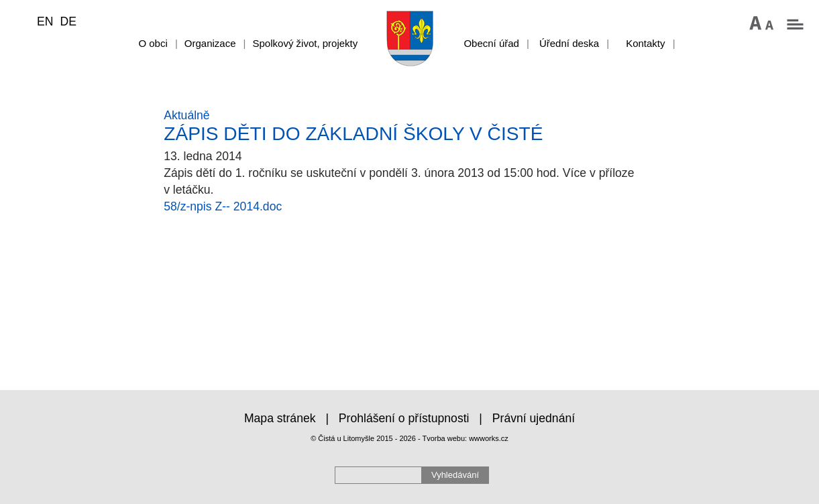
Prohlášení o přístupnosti (404, 418)
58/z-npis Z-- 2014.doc (223, 206)
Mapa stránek (280, 418)
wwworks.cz (489, 438)
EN (45, 21)
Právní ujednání (534, 418)
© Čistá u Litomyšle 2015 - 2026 (363, 438)
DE (68, 21)
